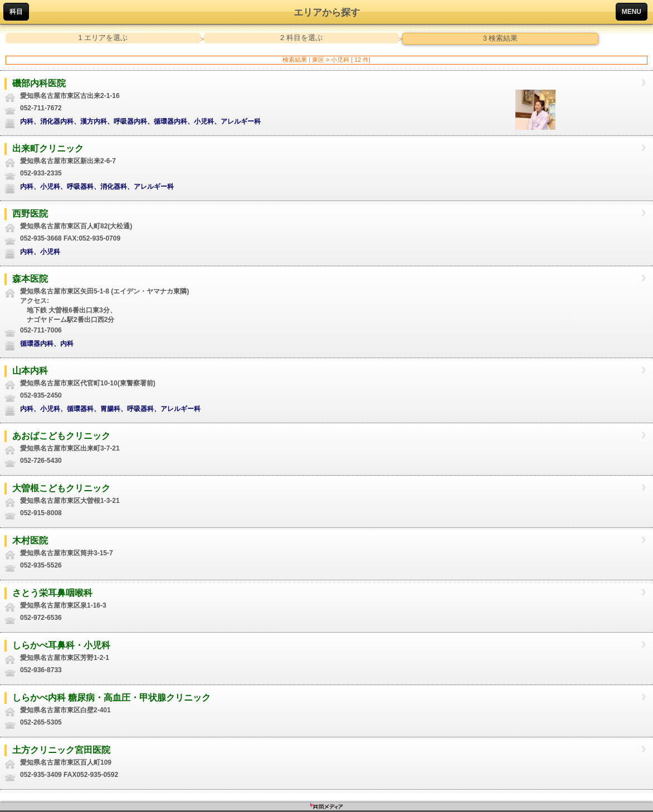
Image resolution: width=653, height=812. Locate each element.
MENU (632, 12)
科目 (16, 12)
